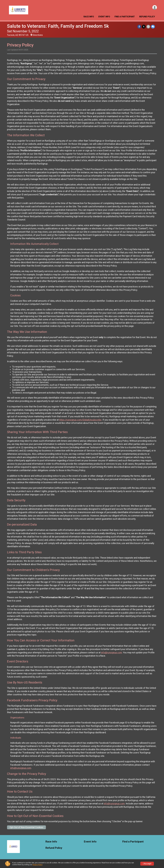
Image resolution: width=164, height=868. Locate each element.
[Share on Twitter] (144, 27)
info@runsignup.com (112, 653)
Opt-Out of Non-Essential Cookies (26, 827)
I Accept (147, 864)
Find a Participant (125, 17)
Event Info (104, 17)
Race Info (89, 17)
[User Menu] (155, 8)
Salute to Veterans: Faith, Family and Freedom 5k (58, 26)
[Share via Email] (148, 27)
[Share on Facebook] (139, 27)
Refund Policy (147, 17)
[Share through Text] (153, 27)
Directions (38, 35)
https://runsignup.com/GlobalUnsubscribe (80, 420)
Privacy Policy (37, 865)
